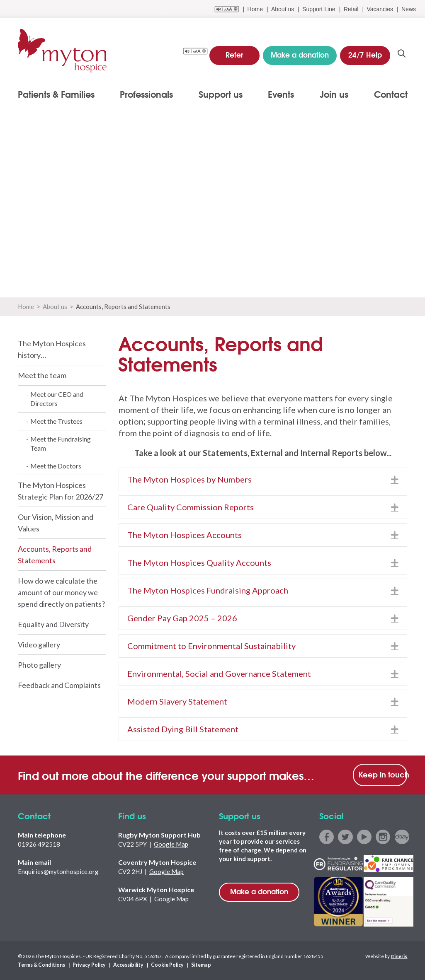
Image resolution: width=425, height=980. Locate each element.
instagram (382, 837)
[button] (395, 479)
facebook (327, 837)
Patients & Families (56, 94)
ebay (401, 837)
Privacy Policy (87, 964)
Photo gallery (39, 665)
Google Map (171, 844)
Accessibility (125, 964)
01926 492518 (39, 844)
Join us (334, 94)
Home (255, 9)
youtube (364, 837)
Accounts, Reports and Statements (55, 555)
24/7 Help (365, 54)
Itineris (399, 956)
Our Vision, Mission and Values (56, 523)
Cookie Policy (163, 964)
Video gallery (39, 644)
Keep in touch (383, 774)
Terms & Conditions (41, 964)
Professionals (146, 94)
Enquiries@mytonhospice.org (58, 871)
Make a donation (259, 891)
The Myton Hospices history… (52, 349)
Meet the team (42, 375)
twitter (345, 837)
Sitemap (196, 964)
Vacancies (380, 9)
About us (283, 9)
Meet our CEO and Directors (57, 399)
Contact (391, 94)
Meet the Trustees (56, 421)
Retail (351, 9)
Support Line (319, 9)
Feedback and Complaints (59, 685)
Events (281, 94)
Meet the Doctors (56, 466)
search (402, 54)
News (409, 9)
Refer (234, 54)
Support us (221, 94)
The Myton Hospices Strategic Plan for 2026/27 (61, 491)
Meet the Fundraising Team (61, 443)
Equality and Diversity (53, 624)
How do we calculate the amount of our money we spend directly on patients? (61, 592)
